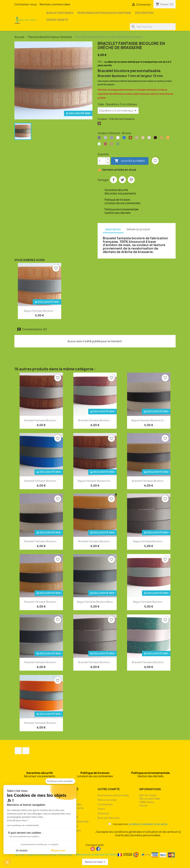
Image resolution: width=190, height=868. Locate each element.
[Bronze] (131, 138)
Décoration (144, 13)
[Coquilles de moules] (144, 138)
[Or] (162, 138)
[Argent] (100, 138)
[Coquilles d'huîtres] (137, 138)
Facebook (18, 751)
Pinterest (131, 180)
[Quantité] (102, 161)
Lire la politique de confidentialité (23, 825)
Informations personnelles (113, 795)
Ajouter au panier (130, 161)
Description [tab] (113, 229)
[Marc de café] (156, 138)
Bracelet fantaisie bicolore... (41, 420)
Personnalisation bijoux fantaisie (104, 13)
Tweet (122, 180)
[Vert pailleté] (119, 145)
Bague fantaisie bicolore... (39, 311)
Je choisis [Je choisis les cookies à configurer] (22, 851)
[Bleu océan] (125, 138)
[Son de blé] (112, 145)
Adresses (103, 813)
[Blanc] (119, 138)
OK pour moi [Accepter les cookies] (58, 851)
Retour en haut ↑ (95, 862)
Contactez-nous (26, 4)
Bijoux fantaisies (60, 13)
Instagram (26, 751)
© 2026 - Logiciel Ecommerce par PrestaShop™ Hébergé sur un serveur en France (95, 855)
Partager (114, 180)
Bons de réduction (109, 818)
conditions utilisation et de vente (148, 824)
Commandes (105, 804)
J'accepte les (138, 824)
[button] (7, 862)
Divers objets (57, 20)
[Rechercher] (153, 27)
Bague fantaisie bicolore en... (149, 420)
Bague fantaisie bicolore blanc (95, 602)
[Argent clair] (106, 138)
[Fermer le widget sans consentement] (60, 781)
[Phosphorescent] (100, 145)
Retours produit (107, 800)
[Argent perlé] (112, 138)
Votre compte (109, 789)
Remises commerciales (55, 4)
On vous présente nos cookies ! (25, 836)
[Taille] (118, 111)
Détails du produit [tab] (138, 229)
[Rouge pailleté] (106, 145)
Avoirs (101, 809)
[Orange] (169, 138)
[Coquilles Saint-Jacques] (150, 138)
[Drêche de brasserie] (100, 124)
